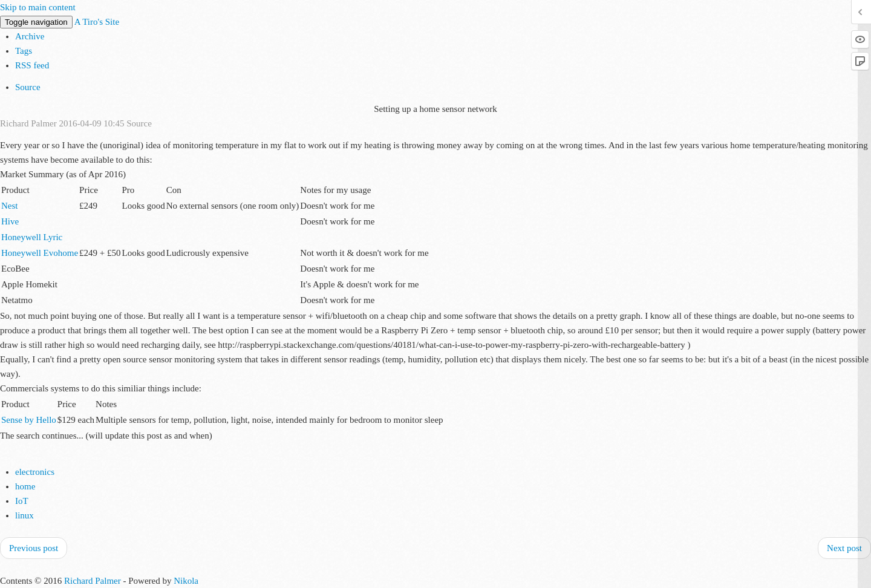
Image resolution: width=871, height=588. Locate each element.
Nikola (186, 581)
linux (24, 515)
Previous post (34, 548)
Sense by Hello (29, 420)
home (25, 486)
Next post (844, 548)
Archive (30, 36)
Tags (24, 51)
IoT (22, 501)
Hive (10, 221)
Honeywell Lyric (32, 237)
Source (28, 87)
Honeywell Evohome (40, 253)
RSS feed (32, 65)
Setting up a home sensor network (435, 109)
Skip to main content (38, 7)
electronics (35, 472)
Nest (10, 206)
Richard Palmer (93, 581)
